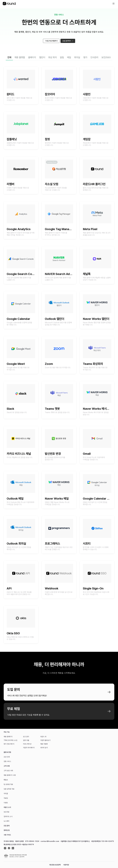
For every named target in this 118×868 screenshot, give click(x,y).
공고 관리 (26, 737)
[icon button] (114, 4)
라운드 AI (43, 737)
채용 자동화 (44, 744)
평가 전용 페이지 (9, 744)
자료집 (6, 798)
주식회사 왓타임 (9, 841)
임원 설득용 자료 (9, 789)
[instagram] (5, 848)
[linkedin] (13, 848)
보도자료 (6, 812)
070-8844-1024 (32, 841)
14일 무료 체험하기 (51, 42)
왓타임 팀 (7, 830)
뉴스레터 (6, 821)
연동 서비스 (7, 761)
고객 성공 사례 (8, 771)
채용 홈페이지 (8, 737)
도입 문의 (7, 826)
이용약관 (66, 865)
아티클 (6, 794)
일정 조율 (26, 740)
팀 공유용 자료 (8, 784)
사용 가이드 (7, 835)
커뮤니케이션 (27, 744)
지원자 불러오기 (45, 740)
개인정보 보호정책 (55, 865)
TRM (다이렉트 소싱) (10, 740)
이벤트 (6, 803)
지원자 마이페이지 (29, 748)
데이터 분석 (44, 748)
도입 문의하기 (68, 42)
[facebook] (9, 848)
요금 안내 (7, 757)
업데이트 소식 (8, 816)
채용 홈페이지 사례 (10, 775)
